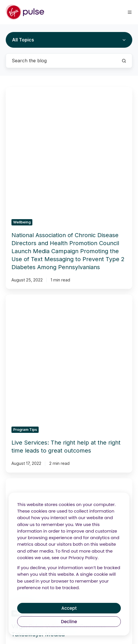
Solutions (39, 465)
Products (99, 465)
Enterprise (99, 488)
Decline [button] (69, 622)
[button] (130, 12)
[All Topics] (69, 40)
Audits (39, 488)
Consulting (39, 479)
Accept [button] (69, 608)
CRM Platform (99, 479)
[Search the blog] (124, 61)
